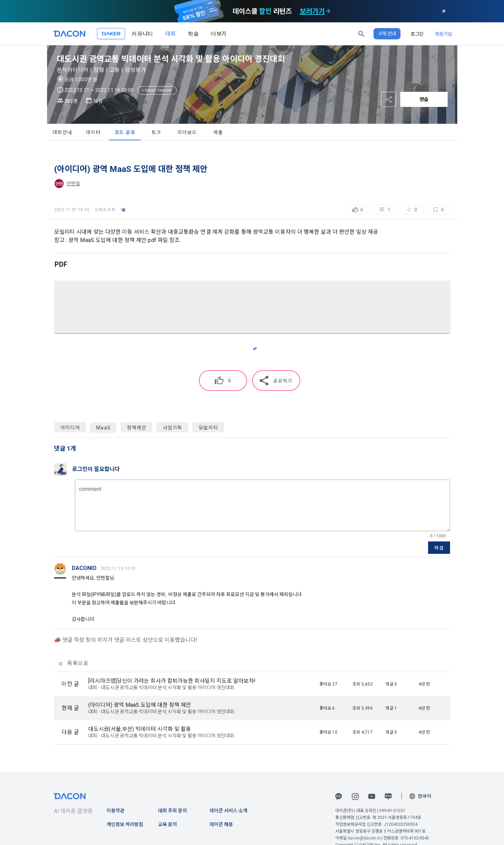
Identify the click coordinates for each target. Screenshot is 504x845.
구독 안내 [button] (387, 34)
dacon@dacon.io (364, 838)
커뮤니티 (142, 34)
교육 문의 (167, 824)
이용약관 (115, 811)
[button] (361, 34)
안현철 (73, 184)
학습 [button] (193, 34)
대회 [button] (170, 34)
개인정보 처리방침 (125, 824)
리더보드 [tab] (187, 132)
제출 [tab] (218, 132)
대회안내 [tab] (62, 132)
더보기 (219, 34)
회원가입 (444, 34)
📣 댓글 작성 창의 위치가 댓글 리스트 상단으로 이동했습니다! (126, 640)
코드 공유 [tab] (125, 132)
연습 (424, 99)
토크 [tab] (156, 132)
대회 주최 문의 (172, 811)
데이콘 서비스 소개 (228, 811)
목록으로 (73, 663)
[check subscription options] (328, 11)
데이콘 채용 (221, 824)
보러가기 (312, 11)
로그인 (417, 34)
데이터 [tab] (93, 132)
